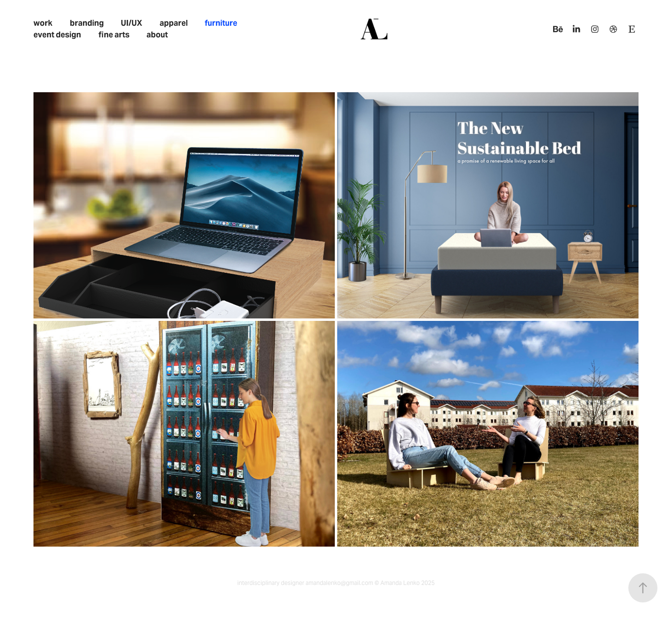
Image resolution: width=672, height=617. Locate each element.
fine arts (114, 35)
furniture (221, 23)
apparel (174, 23)
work (43, 23)
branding (87, 23)
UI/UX (131, 23)
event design (57, 35)
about (157, 35)
